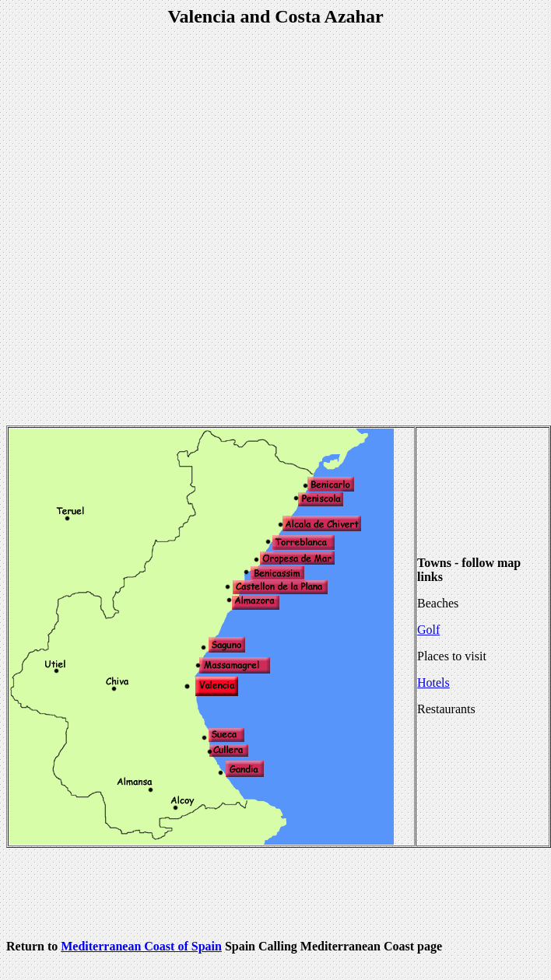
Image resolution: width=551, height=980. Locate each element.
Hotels (433, 682)
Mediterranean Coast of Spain (141, 946)
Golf (428, 630)
